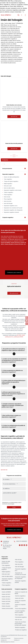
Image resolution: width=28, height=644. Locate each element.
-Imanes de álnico (6, 599)
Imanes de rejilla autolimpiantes (11, 177)
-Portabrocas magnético (21, 630)
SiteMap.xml (17, 640)
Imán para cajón (8, 186)
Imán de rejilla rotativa (9, 188)
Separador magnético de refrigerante (13, 210)
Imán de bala (7, 197)
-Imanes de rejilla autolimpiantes (6, 562)
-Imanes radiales (6, 604)
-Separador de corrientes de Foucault (20, 574)
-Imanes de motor (6, 597)
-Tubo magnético (6, 565)
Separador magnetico (8, 174)
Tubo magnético (8, 179)
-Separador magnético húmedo (20, 582)
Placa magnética (8, 199)
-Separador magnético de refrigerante (20, 578)
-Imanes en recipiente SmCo (20, 605)
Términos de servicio (19, 638)
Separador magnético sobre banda (13, 190)
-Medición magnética (20, 627)
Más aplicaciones (14, 293)
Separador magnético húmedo (11, 212)
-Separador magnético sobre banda (7, 580)
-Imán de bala (18, 560)
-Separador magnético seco (20, 570)
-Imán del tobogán (19, 567)
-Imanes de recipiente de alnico (20, 601)
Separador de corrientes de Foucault (13, 208)
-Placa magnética (19, 562)
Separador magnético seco (11, 206)
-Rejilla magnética (6, 572)
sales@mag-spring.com (6, 542)
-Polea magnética (6, 585)
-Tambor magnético (6, 583)
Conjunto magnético (8, 217)
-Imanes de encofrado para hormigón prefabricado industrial (20, 623)
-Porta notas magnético (21, 609)
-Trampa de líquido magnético (6, 569)
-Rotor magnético (19, 615)
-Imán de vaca (18, 620)
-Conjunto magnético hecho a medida (20, 612)
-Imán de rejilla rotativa (7, 576)
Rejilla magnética (8, 184)
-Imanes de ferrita (6, 601)
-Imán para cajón (6, 574)
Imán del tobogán (8, 203)
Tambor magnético (9, 192)
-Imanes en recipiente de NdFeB (21, 593)
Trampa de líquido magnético (11, 181)
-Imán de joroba (19, 564)
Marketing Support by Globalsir (8, 642)
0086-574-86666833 (22, 541)
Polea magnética (8, 195)
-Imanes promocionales (7, 608)
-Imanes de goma (6, 606)
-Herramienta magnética (21, 617)
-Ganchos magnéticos (20, 596)
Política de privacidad (6, 638)
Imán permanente (7, 168)
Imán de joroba (8, 201)
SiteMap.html (4, 640)
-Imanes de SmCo (6, 594)
